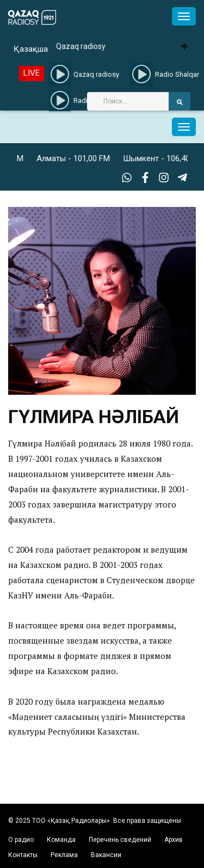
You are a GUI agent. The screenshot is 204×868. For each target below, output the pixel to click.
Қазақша (31, 49)
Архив (174, 840)
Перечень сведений (120, 840)
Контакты (23, 855)
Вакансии (106, 855)
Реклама (64, 855)
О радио (21, 840)
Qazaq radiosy (81, 46)
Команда (61, 840)
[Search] (128, 101)
